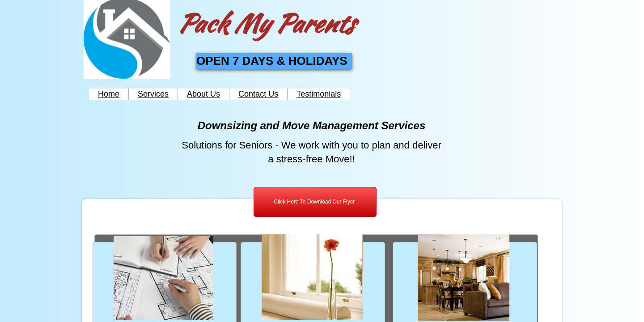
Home (109, 94)
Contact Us (258, 94)
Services (153, 94)
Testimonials (319, 94)
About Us (203, 94)
